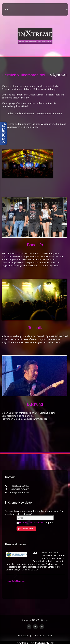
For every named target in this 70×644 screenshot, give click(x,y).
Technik (35, 328)
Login (49, 636)
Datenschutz (38, 636)
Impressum (24, 636)
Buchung (35, 404)
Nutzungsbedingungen (31, 522)
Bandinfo (35, 245)
